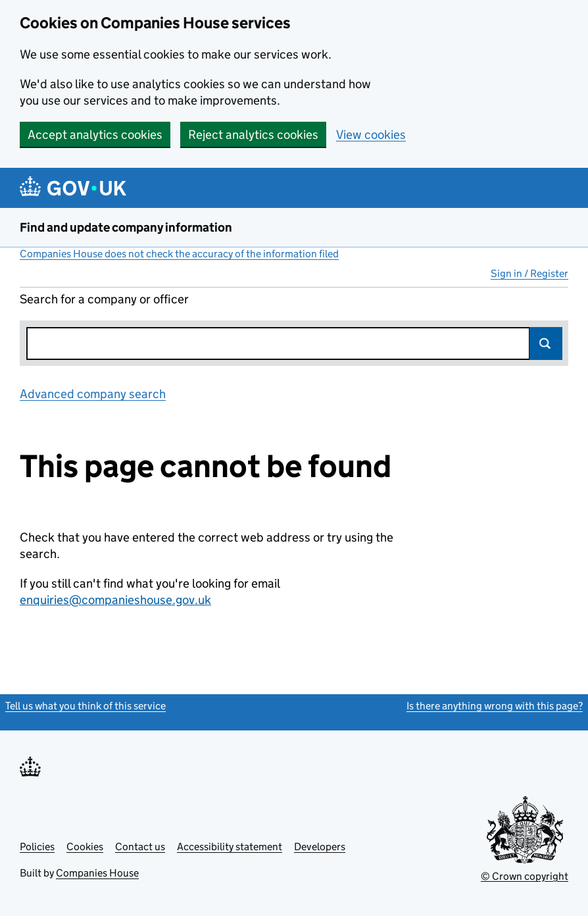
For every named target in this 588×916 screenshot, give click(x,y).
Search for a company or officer (104, 299)
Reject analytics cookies (253, 135)
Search (546, 343)
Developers (320, 847)
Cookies (85, 847)
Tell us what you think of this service (86, 706)
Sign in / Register (529, 273)
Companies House (97, 873)
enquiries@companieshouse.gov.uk (115, 600)
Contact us (140, 847)
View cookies (371, 135)
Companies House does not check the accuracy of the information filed (179, 254)
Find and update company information (126, 227)
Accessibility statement (230, 847)
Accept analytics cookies (95, 135)
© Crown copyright (525, 876)
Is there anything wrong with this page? (495, 706)
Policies (37, 847)
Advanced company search (93, 394)
